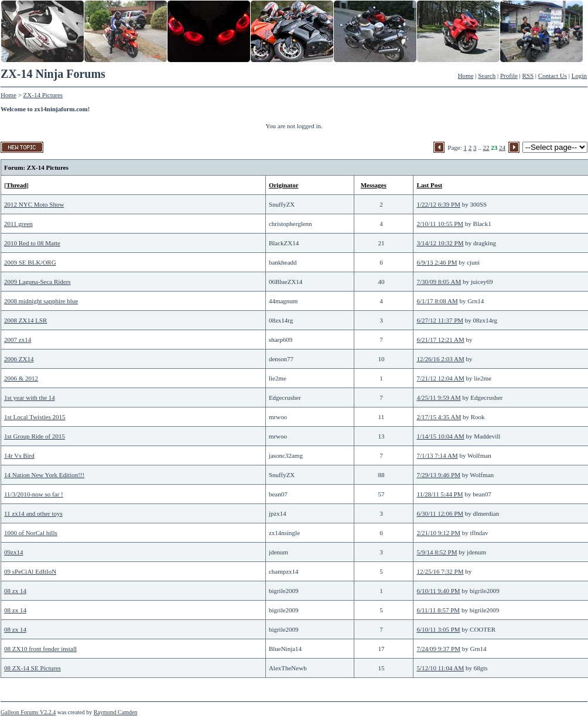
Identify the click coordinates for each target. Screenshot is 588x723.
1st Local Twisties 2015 (35, 417)
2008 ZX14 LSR (25, 320)
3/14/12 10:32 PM (440, 243)
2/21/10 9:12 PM (438, 533)
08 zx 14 (15, 591)
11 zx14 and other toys (33, 513)
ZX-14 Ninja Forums (53, 74)
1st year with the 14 (30, 398)
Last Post (429, 185)
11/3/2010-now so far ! (34, 494)
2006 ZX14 (19, 359)
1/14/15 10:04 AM (440, 436)
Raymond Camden (116, 712)
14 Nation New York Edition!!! (44, 475)
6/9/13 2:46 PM (437, 262)
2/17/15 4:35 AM (439, 417)
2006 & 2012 (21, 378)
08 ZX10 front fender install (40, 649)
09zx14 (13, 552)
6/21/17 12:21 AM (440, 340)
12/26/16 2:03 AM (440, 359)
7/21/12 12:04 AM (440, 378)
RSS (528, 76)
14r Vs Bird (19, 455)
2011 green (18, 224)
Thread (17, 185)
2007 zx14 (18, 340)
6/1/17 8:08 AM (437, 301)
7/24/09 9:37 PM (438, 649)
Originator (284, 185)
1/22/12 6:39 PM (438, 204)
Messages (374, 185)
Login (579, 76)
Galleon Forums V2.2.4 (28, 712)
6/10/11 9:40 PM (438, 591)
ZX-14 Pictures (43, 95)
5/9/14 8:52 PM (437, 552)
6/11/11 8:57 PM (438, 610)
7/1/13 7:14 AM (437, 455)
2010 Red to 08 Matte (32, 243)
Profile (509, 76)
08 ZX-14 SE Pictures (33, 668)
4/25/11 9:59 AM (438, 398)
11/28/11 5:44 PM (440, 494)
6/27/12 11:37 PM (440, 320)
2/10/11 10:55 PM (440, 224)
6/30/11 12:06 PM (440, 513)
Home (466, 76)
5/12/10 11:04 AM (440, 668)
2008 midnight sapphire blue (41, 301)
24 (502, 148)
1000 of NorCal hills (31, 533)
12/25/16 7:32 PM (440, 571)
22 (486, 148)
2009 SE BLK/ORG (30, 262)
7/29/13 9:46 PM (438, 475)
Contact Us (553, 76)
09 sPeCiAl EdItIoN (30, 571)
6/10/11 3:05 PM (438, 629)
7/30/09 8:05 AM (439, 282)
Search (487, 76)
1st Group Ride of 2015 (35, 436)
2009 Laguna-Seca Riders (37, 282)
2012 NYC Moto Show (34, 204)
